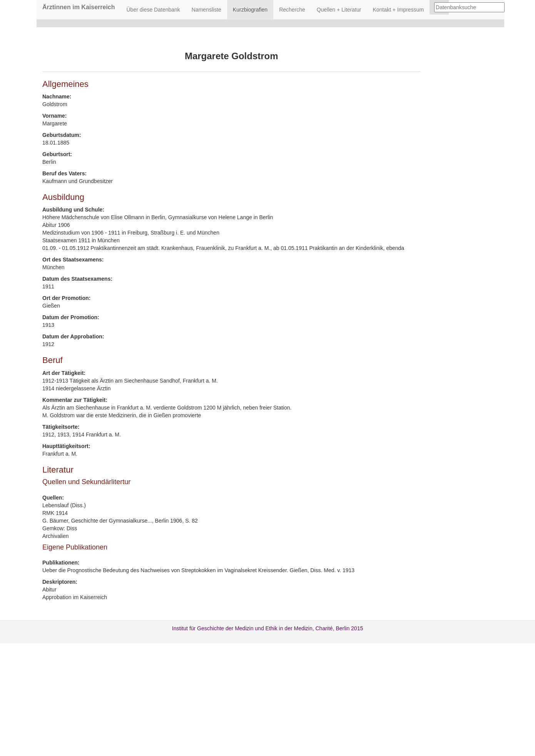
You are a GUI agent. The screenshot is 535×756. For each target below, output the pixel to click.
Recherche (292, 10)
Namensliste (206, 10)
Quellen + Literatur (339, 10)
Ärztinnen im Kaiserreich (79, 7)
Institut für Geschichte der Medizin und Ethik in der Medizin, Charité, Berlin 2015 (267, 628)
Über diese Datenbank (153, 10)
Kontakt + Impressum (398, 10)
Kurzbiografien (250, 10)
